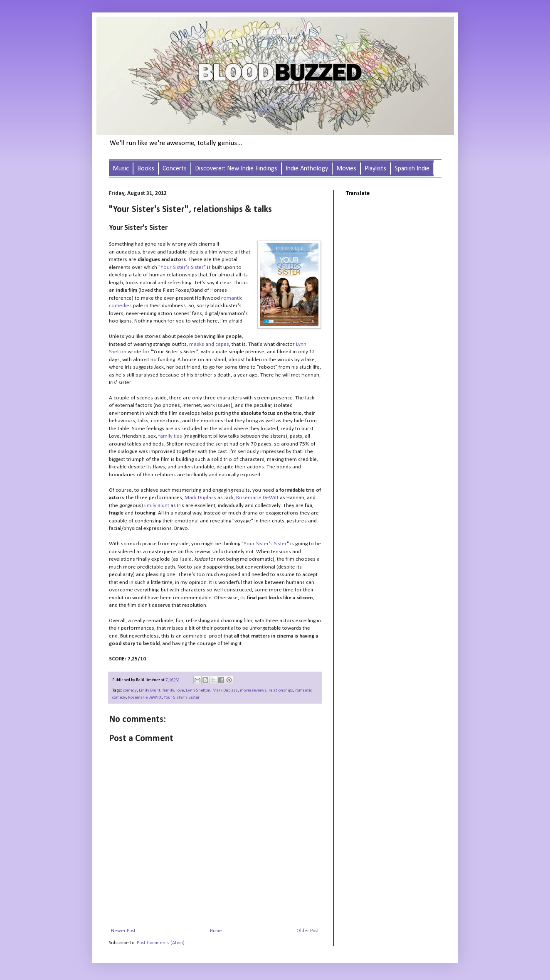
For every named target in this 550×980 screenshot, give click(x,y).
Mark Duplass (225, 691)
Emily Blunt (150, 691)
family (168, 691)
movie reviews (253, 691)
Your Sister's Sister (182, 698)
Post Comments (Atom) (161, 943)
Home (216, 931)
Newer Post (123, 931)
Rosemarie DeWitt (145, 698)
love (180, 691)
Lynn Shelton (198, 691)
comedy (130, 691)
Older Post (308, 931)
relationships (281, 691)
